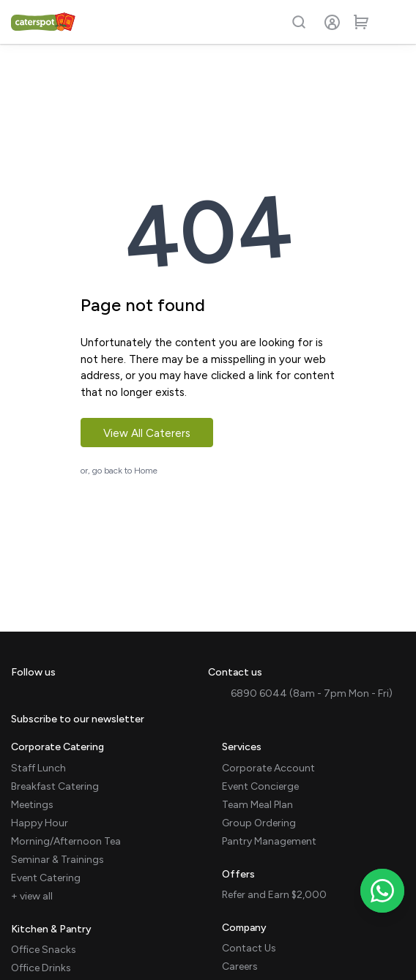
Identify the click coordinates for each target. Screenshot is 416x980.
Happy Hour (40, 823)
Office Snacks (44, 950)
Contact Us (249, 948)
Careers (240, 966)
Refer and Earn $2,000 (274, 895)
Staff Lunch (38, 768)
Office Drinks (41, 968)
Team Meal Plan (257, 805)
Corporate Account (268, 768)
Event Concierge (260, 786)
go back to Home (125, 471)
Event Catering (46, 878)
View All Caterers (147, 433)
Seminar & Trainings (57, 860)
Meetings (32, 805)
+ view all (32, 896)
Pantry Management (269, 841)
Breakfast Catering (55, 786)
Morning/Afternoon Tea (66, 841)
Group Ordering (259, 823)
